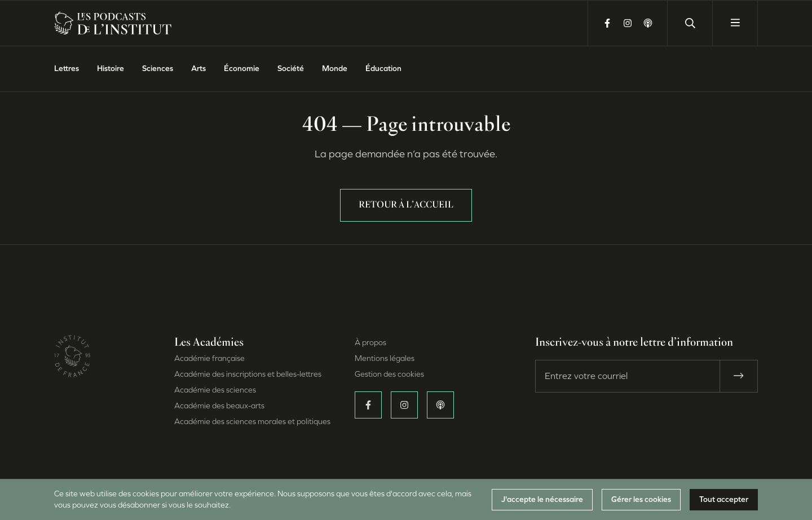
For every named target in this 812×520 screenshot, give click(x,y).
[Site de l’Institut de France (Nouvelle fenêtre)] (72, 365)
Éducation (383, 69)
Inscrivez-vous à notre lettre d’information (634, 343)
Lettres (67, 69)
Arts (198, 69)
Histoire (111, 69)
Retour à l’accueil (406, 205)
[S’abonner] (739, 376)
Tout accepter (724, 499)
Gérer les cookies (641, 499)
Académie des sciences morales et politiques (252, 422)
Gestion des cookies (389, 374)
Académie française (209, 358)
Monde (335, 69)
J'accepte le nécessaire (542, 499)
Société (291, 69)
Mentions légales (385, 358)
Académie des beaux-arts (219, 406)
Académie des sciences (215, 390)
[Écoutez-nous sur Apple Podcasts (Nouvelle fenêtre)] (648, 23)
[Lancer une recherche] (690, 23)
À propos (370, 343)
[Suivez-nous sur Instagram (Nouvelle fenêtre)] (628, 23)
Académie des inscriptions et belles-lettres (248, 374)
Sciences (158, 69)
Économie (242, 69)
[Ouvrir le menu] (735, 23)
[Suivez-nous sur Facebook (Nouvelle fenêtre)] (607, 23)
